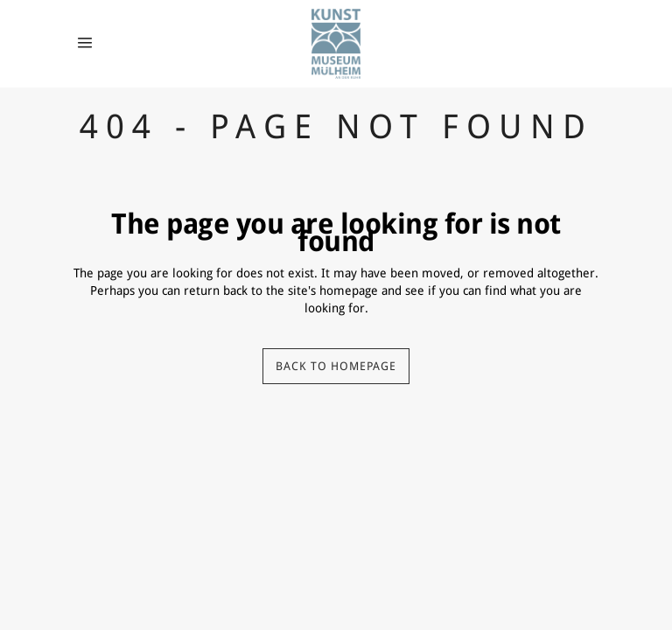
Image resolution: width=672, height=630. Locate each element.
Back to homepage (336, 366)
